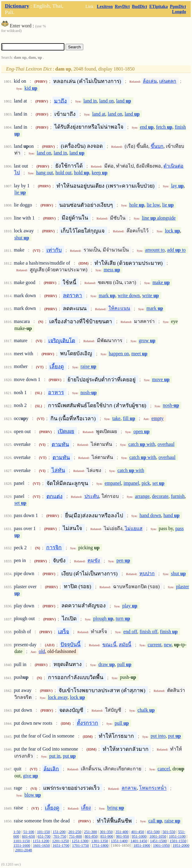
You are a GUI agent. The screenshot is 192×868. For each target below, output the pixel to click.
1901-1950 (161, 845)
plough (103, 619)
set (159, 483)
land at (99, 114)
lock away (58, 697)
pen (123, 561)
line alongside (159, 218)
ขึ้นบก (157, 146)
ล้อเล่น (150, 81)
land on (107, 101)
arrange (142, 496)
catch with (142, 444)
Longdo (179, 12)
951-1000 (139, 836)
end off (130, 632)
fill (129, 418)
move (161, 379)
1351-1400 (119, 841)
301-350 (106, 832)
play (130, 606)
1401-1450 (139, 841)
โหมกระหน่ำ (153, 788)
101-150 (44, 832)
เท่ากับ (54, 250)
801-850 (91, 836)
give (31, 776)
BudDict (139, 6)
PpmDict (178, 6)
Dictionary (17, 6)
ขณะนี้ (109, 645)
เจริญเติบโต (62, 340)
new (168, 645)
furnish (178, 496)
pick (146, 483)
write (151, 295)
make (161, 282)
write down (129, 295)
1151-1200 (41, 841)
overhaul (166, 444)
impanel (131, 483)
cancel (164, 769)
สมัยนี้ (125, 645)
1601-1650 (41, 845)
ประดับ (92, 496)
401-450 (137, 832)
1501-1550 (178, 841)
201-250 (75, 832)
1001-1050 (158, 836)
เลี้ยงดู (57, 366)
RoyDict (122, 6)
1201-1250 (60, 841)
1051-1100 (177, 836)
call (155, 821)
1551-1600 (22, 845)
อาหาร (56, 392)
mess (112, 270)
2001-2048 (24, 850)
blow (33, 795)
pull (124, 664)
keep (100, 173)
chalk (146, 710)
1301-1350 (99, 841)
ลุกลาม (129, 788)
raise (88, 367)
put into (158, 736)
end (147, 127)
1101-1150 (22, 841)
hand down (150, 515)
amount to (155, 250)
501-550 (169, 832)
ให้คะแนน (119, 309)
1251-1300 (80, 841)
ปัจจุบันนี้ (70, 644)
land (123, 101)
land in (90, 101)
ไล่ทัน (58, 470)
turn (123, 619)
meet (139, 354)
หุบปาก (147, 573)
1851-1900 (142, 845)
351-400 (122, 832)
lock (172, 231)
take (117, 418)
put (174, 736)
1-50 (17, 832)
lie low (153, 205)
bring (116, 808)
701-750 (60, 836)
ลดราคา (72, 295)
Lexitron (105, 6)
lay (177, 186)
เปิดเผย (66, 431)
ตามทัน (60, 444)
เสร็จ (63, 631)
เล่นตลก (168, 81)
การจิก (54, 547)
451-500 (153, 832)
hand (171, 515)
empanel (113, 483)
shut (22, 238)
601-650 (28, 836)
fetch (164, 127)
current (154, 645)
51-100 (29, 832)
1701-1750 (80, 845)
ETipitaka (158, 6)
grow (147, 340)
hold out (64, 173)
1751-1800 (100, 845)
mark (107, 295)
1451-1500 (158, 841)
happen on (119, 354)
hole (137, 205)
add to (176, 250)
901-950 (123, 836)
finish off (149, 632)
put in (55, 756)
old (42, 651)
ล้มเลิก (51, 769)
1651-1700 (61, 845)
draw (107, 664)
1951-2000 (181, 845)
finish (169, 632)
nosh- (89, 392)
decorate (160, 496)
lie (20, 193)
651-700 (44, 836)
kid (31, 88)
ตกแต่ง (55, 496)
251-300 (91, 832)
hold (81, 173)
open (141, 431)
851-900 (107, 836)
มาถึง (60, 101)
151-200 (59, 832)
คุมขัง (94, 561)
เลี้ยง (86, 808)
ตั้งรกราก (87, 723)
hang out (45, 173)
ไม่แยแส (134, 528)
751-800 (75, 836)
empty (158, 418)
